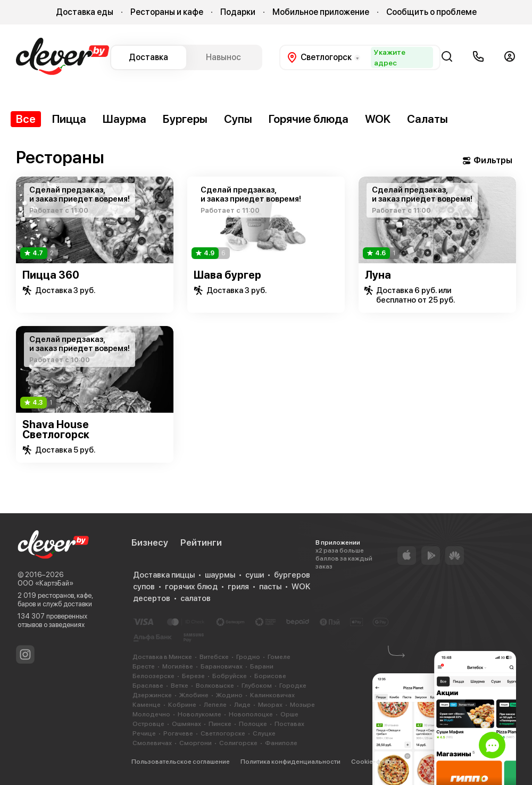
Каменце (147, 705)
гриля (238, 587)
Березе (193, 676)
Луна (378, 275)
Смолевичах (152, 743)
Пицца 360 (51, 275)
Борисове (270, 676)
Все (26, 119)
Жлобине (194, 695)
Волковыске (215, 686)
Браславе (148, 686)
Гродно (248, 657)
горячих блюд (191, 587)
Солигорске (238, 743)
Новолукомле (199, 714)
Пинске (220, 724)
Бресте (144, 666)
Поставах (289, 724)
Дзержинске (152, 695)
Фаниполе (281, 743)
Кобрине (182, 705)
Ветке (180, 686)
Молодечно (151, 714)
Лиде (242, 705)
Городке (293, 686)
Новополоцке (251, 714)
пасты (270, 587)
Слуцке (264, 733)
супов (144, 587)
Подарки (238, 12)
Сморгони (196, 743)
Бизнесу (150, 542)
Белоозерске (153, 676)
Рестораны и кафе (167, 12)
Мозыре (302, 705)
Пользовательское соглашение (181, 762)
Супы (238, 119)
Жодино (229, 695)
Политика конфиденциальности (290, 762)
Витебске (214, 657)
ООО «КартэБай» (45, 583)
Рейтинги (201, 542)
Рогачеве (178, 733)
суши (255, 575)
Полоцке (253, 724)
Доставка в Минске (162, 657)
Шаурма (124, 119)
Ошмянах (186, 724)
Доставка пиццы (164, 575)
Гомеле (279, 657)
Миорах (270, 705)
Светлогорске (223, 733)
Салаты (427, 119)
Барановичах (222, 666)
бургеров (292, 575)
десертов (152, 598)
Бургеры (185, 119)
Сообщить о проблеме (431, 12)
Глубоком (257, 686)
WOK (378, 119)
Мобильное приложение (321, 12)
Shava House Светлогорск (56, 429)
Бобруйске (230, 676)
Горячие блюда (309, 119)
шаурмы (220, 575)
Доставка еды (85, 12)
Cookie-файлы (374, 762)
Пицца (69, 119)
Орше (289, 714)
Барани (262, 666)
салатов (196, 598)
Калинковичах (272, 695)
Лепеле (215, 705)
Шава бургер (227, 275)
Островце (148, 724)
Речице (144, 733)
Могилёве (178, 666)
